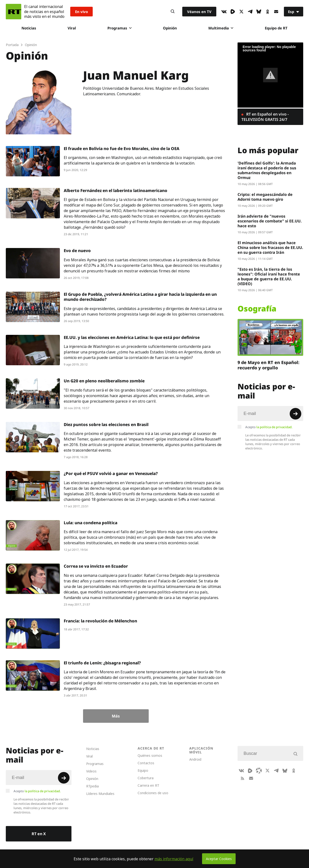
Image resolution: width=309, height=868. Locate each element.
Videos (91, 771)
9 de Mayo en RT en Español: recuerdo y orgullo (268, 365)
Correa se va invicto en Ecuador (96, 566)
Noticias (29, 28)
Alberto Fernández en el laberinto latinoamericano (116, 190)
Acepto (269, 427)
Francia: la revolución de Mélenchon (100, 621)
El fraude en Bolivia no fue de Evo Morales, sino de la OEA (122, 148)
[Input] (270, 413)
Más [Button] (116, 716)
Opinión (170, 28)
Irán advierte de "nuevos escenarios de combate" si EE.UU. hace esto (270, 221)
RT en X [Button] (39, 834)
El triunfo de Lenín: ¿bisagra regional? (102, 663)
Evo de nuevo (77, 251)
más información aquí (174, 859)
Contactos (146, 763)
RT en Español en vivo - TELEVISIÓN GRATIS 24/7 (265, 117)
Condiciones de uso (153, 793)
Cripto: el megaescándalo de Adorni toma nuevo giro (265, 197)
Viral (72, 28)
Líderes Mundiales (100, 794)
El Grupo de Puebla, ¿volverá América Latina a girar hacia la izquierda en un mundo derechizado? (140, 297)
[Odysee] (259, 771)
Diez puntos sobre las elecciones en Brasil (106, 424)
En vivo (81, 12)
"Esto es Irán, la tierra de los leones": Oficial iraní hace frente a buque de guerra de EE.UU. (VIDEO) (269, 276)
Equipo (143, 770)
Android (195, 759)
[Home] (14, 12)
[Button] (173, 12)
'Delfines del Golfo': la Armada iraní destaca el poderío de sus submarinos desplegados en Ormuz (267, 170)
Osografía (257, 309)
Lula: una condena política (91, 523)
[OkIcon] (267, 12)
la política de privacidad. (274, 427)
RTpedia (92, 786)
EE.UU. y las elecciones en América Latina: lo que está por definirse (132, 337)
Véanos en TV (199, 12)
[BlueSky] (259, 12)
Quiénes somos (150, 755)
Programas (119, 28)
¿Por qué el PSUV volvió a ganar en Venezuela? (111, 473)
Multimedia (221, 28)
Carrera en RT (148, 785)
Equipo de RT (276, 28)
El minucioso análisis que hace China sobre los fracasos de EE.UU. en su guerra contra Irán (270, 248)
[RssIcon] (242, 778)
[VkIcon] (224, 12)
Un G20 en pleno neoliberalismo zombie (104, 381)
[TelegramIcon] (250, 12)
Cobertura (146, 778)
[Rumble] (233, 12)
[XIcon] (241, 12)
